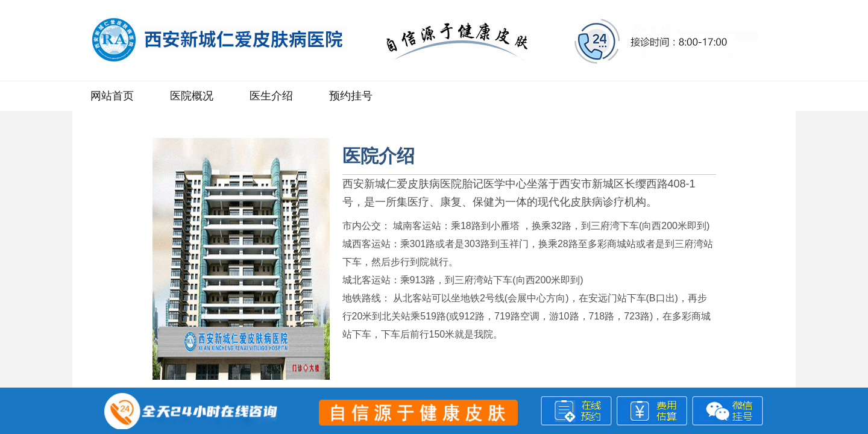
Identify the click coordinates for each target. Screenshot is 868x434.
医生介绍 (271, 96)
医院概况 (192, 96)
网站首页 (112, 96)
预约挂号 (351, 96)
